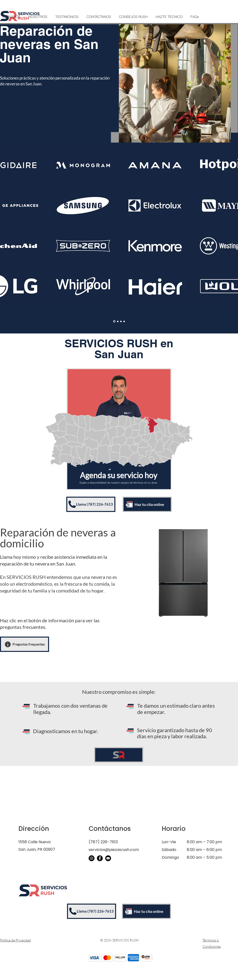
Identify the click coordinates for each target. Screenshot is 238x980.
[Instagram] (92, 858)
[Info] (8, 644)
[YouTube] (108, 858)
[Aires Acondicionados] (121, 321)
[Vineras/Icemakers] (124, 321)
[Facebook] (100, 858)
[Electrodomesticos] (114, 321)
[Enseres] (118, 321)
